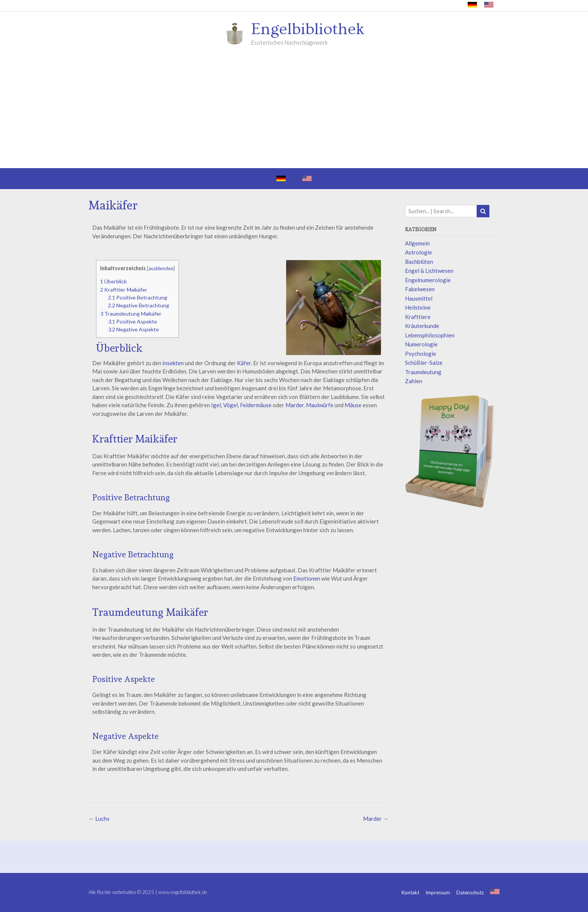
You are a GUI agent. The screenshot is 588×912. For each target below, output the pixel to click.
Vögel (230, 405)
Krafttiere (418, 317)
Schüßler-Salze (424, 363)
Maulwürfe (320, 405)
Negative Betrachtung (139, 305)
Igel (216, 405)
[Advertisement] (294, 112)
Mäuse (353, 405)
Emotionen (307, 578)
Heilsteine (418, 307)
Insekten (173, 363)
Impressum (438, 893)
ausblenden (161, 268)
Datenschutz (470, 893)
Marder (295, 405)
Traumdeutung (423, 372)
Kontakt (410, 893)
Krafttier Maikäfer (124, 290)
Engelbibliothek (308, 29)
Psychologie (421, 354)
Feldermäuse (256, 405)
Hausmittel (419, 298)
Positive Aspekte (133, 321)
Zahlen (414, 381)
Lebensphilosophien (430, 335)
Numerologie (421, 344)
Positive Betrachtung (138, 297)
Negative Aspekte (133, 329)
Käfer (244, 363)
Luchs (99, 819)
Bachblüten (419, 262)
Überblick (113, 281)
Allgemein (417, 243)
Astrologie (418, 252)
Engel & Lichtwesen (429, 271)
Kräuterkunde (422, 326)
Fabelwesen (420, 289)
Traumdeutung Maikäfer (131, 314)
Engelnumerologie (428, 280)
